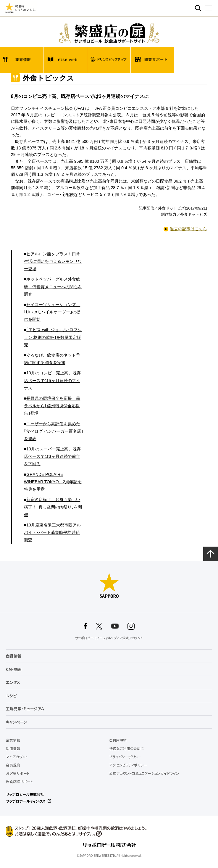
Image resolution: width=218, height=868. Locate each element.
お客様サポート (18, 773)
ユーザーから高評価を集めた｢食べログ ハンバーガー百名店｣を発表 (54, 431)
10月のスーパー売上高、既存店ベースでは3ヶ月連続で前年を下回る (52, 456)
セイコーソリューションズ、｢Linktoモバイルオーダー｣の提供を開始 (52, 312)
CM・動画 (14, 669)
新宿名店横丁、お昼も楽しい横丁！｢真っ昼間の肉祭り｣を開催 (53, 507)
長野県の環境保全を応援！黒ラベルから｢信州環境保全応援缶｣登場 (52, 406)
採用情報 (13, 748)
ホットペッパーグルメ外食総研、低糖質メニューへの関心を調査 (53, 286)
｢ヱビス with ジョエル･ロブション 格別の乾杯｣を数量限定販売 (53, 337)
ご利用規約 (118, 740)
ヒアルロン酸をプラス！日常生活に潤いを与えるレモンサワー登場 (53, 261)
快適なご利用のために (127, 748)
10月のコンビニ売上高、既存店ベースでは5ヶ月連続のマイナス (52, 380)
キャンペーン (17, 722)
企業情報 (13, 740)
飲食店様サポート (20, 782)
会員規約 (13, 765)
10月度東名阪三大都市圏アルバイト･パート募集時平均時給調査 (52, 532)
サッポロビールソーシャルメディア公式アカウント (109, 638)
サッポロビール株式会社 (25, 794)
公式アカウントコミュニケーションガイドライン (144, 773)
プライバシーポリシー (125, 757)
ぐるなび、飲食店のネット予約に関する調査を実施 (52, 359)
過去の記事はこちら (188, 229)
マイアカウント (17, 757)
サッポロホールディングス (26, 801)
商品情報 (14, 656)
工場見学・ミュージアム (25, 709)
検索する (198, 8)
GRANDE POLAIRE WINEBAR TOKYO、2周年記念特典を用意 (53, 482)
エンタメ (13, 682)
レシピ (11, 696)
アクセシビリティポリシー (128, 765)
